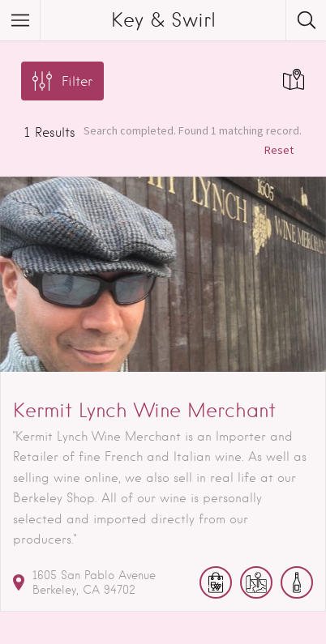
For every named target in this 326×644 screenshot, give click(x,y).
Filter (77, 81)
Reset (279, 150)
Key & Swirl (163, 20)
